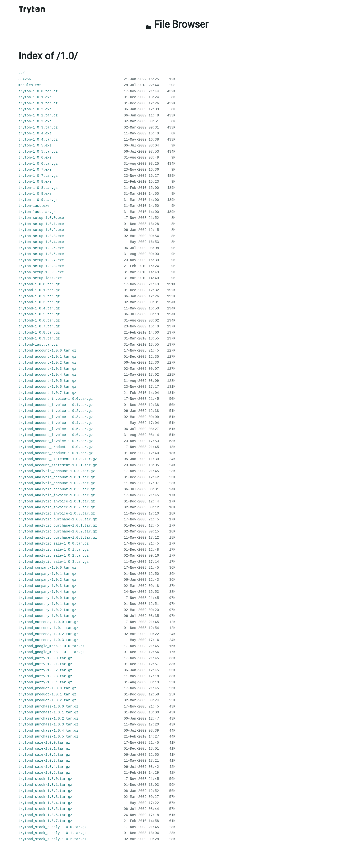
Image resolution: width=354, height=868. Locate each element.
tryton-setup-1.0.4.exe (41, 242)
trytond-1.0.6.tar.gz (39, 321)
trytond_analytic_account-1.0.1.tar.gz (57, 477)
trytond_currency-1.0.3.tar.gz (48, 640)
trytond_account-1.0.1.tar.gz (47, 357)
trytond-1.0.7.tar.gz (39, 326)
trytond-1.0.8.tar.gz (39, 333)
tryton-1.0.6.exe (35, 158)
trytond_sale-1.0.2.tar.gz (44, 755)
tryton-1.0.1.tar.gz (38, 103)
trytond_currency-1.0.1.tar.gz (48, 628)
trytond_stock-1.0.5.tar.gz (45, 809)
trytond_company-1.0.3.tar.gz (47, 586)
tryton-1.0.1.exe (35, 97)
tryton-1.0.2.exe (35, 109)
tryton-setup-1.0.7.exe (41, 260)
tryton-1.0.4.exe (35, 133)
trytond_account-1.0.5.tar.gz (47, 381)
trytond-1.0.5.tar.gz (39, 314)
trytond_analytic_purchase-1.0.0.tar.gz (58, 519)
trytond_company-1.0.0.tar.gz (47, 568)
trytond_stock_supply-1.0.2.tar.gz (52, 839)
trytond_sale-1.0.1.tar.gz (44, 749)
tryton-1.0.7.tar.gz (38, 176)
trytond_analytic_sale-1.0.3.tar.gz (54, 562)
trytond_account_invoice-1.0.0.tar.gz (56, 399)
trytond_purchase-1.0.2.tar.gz (48, 719)
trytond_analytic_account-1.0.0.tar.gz (57, 471)
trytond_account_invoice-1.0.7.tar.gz (56, 441)
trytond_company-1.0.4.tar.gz (47, 592)
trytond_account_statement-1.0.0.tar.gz (58, 459)
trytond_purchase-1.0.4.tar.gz (48, 731)
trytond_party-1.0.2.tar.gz (45, 670)
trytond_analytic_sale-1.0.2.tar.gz (54, 556)
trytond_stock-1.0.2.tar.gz (45, 791)
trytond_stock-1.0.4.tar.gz (45, 803)
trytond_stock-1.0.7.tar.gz (45, 821)
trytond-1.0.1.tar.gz (39, 290)
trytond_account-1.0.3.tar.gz (47, 369)
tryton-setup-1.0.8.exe (41, 266)
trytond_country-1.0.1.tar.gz (47, 604)
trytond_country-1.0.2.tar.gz (47, 610)
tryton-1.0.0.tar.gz (38, 91)
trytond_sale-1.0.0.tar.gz (44, 743)
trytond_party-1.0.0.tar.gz (45, 658)
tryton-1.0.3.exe (35, 121)
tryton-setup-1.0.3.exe (41, 236)
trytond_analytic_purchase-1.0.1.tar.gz (58, 526)
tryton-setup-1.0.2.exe (41, 230)
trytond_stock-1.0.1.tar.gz (45, 785)
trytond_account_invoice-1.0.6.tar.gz (56, 435)
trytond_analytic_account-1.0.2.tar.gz (57, 483)
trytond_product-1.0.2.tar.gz (47, 700)
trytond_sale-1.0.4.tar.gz (44, 767)
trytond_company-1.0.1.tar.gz (47, 574)
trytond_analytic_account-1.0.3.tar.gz (57, 489)
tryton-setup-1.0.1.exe (41, 224)
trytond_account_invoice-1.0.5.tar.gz (56, 429)
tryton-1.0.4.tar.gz (38, 140)
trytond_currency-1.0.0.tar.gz (48, 622)
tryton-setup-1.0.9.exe (41, 272)
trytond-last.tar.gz (38, 345)
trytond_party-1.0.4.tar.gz (45, 682)
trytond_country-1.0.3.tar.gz (47, 616)
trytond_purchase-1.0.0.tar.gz (48, 707)
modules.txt (30, 85)
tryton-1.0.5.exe (35, 145)
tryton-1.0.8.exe (35, 182)
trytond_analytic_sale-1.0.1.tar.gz (54, 550)
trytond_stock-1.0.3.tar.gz (45, 797)
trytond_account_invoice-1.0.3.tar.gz (56, 417)
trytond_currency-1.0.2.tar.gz (48, 634)
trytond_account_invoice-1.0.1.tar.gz (56, 405)
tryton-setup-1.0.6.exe (41, 254)
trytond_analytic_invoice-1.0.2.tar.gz (57, 507)
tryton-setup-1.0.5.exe (41, 248)
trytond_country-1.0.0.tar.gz (47, 598)
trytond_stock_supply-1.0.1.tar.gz (52, 833)
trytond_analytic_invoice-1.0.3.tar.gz (57, 514)
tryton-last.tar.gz (37, 212)
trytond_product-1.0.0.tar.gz (47, 688)
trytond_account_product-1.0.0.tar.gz (56, 447)
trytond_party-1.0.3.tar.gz (45, 676)
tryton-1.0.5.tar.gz (38, 152)
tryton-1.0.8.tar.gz (38, 188)
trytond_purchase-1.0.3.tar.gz (48, 724)
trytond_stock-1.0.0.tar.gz (45, 779)
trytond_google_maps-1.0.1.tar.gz (52, 652)
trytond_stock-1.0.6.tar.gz (45, 815)
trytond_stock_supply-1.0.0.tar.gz (52, 827)
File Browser (177, 24)
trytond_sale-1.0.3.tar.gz (44, 761)
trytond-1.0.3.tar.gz (39, 302)
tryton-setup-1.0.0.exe (41, 218)
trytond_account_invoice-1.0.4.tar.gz (56, 423)
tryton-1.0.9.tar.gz (38, 200)
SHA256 (25, 79)
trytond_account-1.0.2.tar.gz (47, 363)
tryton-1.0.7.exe (35, 170)
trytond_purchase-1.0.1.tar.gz (48, 712)
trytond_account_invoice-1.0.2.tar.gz (56, 411)
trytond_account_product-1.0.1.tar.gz (56, 453)
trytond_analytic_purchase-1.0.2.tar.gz (58, 531)
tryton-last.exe (34, 206)
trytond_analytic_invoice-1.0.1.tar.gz (57, 501)
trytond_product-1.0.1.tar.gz (47, 694)
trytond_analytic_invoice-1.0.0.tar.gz (57, 495)
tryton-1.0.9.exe (35, 194)
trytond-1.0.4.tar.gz (39, 308)
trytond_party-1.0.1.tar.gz (45, 664)
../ (22, 73)
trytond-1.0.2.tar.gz (39, 296)
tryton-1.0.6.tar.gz (38, 164)
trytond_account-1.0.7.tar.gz (47, 393)
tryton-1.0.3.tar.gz (38, 128)
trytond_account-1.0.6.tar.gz (47, 387)
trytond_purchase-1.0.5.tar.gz (48, 737)
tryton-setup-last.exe (40, 278)
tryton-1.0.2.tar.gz (38, 115)
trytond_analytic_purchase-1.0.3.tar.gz (58, 538)
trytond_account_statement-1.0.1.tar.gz (58, 465)
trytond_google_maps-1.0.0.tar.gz (52, 646)
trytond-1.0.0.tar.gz (39, 284)
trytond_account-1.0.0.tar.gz (47, 351)
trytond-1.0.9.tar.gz (39, 338)
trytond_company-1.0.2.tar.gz (47, 580)
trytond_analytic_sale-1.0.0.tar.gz (54, 544)
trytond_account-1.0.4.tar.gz (47, 375)
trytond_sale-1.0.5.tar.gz (44, 773)
